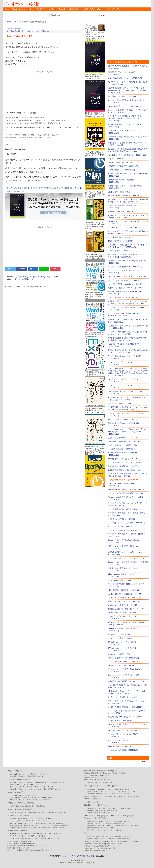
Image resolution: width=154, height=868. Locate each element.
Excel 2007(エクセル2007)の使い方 (120, 808)
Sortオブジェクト (23, 823)
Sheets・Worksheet (49, 821)
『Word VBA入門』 (113, 9)
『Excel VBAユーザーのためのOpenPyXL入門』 (100, 848)
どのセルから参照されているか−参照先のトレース (38, 277)
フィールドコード (41, 774)
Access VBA (108, 797)
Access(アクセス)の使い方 (93, 797)
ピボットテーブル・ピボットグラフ (26, 800)
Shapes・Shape (15, 827)
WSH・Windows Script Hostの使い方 (96, 775)
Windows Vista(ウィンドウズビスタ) (120, 823)
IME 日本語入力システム (95, 821)
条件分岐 (13, 819)
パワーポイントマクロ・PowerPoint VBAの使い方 (100, 786)
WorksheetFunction (16, 825)
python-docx (103, 838)
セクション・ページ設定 (26, 774)
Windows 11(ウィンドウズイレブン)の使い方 (101, 828)
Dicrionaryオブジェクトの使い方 (114, 773)
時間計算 (20, 812)
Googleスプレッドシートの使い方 (95, 777)
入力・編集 (14, 774)
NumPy (112, 836)
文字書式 (28, 776)
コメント (30, 838)
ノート (106, 793)
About (14, 9)
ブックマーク (22, 789)
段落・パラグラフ (16, 787)
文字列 (44, 812)
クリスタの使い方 (135, 842)
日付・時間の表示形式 (38, 806)
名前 (20, 795)
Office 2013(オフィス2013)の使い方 (122, 816)
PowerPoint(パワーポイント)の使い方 (96, 780)
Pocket (55, 269)
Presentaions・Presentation (96, 789)
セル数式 (42, 838)
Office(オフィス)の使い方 (92, 799)
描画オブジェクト (38, 776)
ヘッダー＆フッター (58, 782)
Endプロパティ (27, 834)
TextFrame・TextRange (95, 793)
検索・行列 (37, 812)
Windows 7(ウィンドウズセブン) (97, 823)
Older (18, 28)
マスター (127, 789)
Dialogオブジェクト (58, 827)
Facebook (22, 269)
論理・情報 (28, 812)
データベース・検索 (30, 795)
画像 (123, 791)
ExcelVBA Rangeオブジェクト (17, 831)
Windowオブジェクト (48, 787)
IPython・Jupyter (93, 838)
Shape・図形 (42, 789)
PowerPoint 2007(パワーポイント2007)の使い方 (102, 810)
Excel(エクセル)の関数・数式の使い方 (19, 809)
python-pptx (112, 838)
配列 (19, 819)
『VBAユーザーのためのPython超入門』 (97, 846)
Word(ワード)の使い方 (14, 771)
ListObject (13, 823)
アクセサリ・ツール (110, 821)
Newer (10, 28)
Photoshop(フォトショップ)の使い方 (115, 842)
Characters (59, 823)
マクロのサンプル (50, 819)
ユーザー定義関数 (53, 825)
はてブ (33, 269)
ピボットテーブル (41, 825)
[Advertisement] (44, 91)
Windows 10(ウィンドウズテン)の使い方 (127, 826)
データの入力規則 (44, 800)
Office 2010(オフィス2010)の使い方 (96, 816)
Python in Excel (127, 836)
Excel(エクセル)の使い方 (15, 792)
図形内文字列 (26, 827)
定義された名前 (29, 825)
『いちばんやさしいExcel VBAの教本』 (20, 841)
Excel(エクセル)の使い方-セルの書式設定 (20, 803)
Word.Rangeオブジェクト (18, 785)
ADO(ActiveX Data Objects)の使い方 (126, 797)
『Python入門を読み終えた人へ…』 (96, 850)
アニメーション (126, 793)
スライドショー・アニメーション (102, 783)
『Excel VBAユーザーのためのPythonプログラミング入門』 (104, 844)
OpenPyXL (91, 836)
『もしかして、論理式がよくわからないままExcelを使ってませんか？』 (31, 850)
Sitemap (23, 9)
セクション (47, 782)
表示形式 (42, 836)
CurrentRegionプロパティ (53, 834)
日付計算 (13, 812)
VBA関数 (25, 819)
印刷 (15, 776)
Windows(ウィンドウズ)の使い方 (95, 818)
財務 (49, 812)
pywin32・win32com (124, 838)
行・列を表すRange (31, 836)
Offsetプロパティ (38, 834)
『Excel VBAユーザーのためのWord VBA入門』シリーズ (26, 846)
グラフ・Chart (35, 823)
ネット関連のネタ (20, 22)
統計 (65, 812)
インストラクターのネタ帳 (22, 4)
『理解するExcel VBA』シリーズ (18, 848)
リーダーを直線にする (24, 279)
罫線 (36, 838)
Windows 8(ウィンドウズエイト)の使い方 (100, 826)
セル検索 (49, 838)
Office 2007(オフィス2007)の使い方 (96, 805)
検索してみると (12, 168)
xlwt (107, 836)
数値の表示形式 (25, 806)
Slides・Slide (119, 789)
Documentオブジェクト (18, 782)
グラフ (12, 798)
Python (86, 833)
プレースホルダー (105, 791)
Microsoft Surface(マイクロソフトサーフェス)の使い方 (104, 830)
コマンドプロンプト (125, 821)
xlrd (103, 836)
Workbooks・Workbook (34, 821)
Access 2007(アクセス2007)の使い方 (99, 813)
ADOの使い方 (112, 771)
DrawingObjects (37, 827)
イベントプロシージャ (36, 819)
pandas (119, 836)
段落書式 (21, 776)
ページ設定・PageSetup (34, 782)
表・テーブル (32, 789)
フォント (37, 787)
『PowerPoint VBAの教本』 (69, 9)
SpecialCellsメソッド (17, 836)
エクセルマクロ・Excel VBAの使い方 (19, 816)
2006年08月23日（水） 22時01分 (20, 31)
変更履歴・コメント (54, 789)
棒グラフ (19, 798)
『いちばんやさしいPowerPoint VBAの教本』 (22, 844)
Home (7, 9)
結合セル (56, 838)
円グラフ (26, 798)
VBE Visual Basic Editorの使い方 (95, 771)
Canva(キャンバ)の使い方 (92, 842)
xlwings (98, 836)
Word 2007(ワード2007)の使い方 (97, 808)
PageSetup (47, 827)
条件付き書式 (14, 806)
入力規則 (13, 838)
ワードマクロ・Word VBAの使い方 (18, 779)
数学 (61, 812)
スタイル (38, 785)
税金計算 (55, 812)
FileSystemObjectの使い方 (93, 773)
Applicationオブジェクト (18, 821)
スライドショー (114, 793)
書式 (89, 783)
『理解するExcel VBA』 (92, 9)
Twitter (11, 269)
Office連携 (14, 789)
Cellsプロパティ (15, 834)
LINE (44, 269)
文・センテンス (28, 787)
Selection (31, 785)
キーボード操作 (35, 798)
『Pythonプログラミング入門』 (42, 9)
